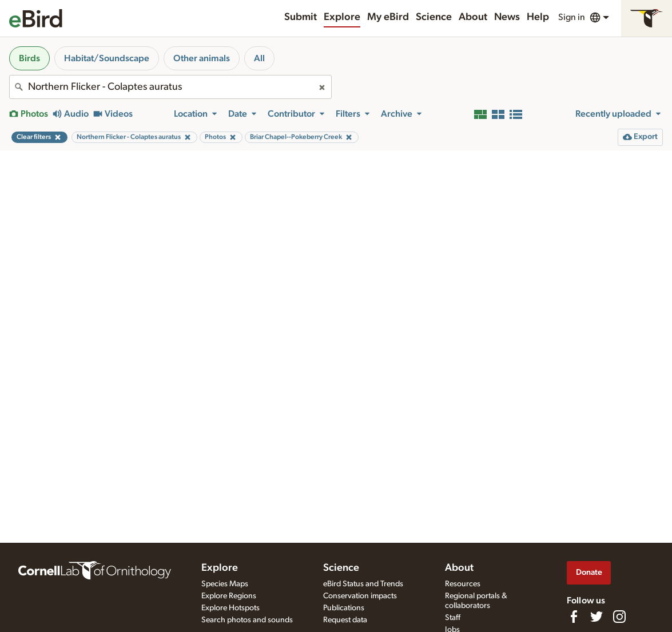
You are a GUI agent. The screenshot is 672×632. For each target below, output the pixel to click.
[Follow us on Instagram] (619, 617)
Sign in (572, 17)
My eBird (388, 17)
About (473, 17)
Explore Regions (229, 596)
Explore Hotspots (230, 608)
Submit (301, 17)
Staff (453, 618)
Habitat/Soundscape (107, 58)
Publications (344, 608)
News (507, 17)
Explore (342, 17)
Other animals (202, 58)
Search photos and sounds (247, 620)
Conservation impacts (360, 596)
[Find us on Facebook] (574, 617)
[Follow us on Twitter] (597, 617)
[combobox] (170, 87)
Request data (345, 620)
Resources (463, 584)
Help (538, 17)
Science (434, 17)
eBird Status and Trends (363, 584)
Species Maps (225, 584)
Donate (589, 572)
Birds (29, 58)
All (259, 58)
